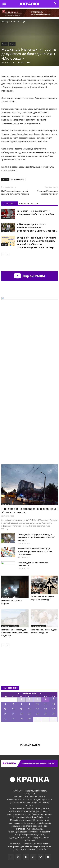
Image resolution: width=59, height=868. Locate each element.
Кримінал (6, 504)
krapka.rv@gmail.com (36, 846)
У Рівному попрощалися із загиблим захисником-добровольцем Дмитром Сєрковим (37, 228)
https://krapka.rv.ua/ (40, 817)
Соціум (12, 44)
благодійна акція (18, 180)
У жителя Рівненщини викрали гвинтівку (47, 192)
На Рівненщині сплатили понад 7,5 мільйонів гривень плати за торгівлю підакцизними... (35, 551)
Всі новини (11, 661)
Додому (5, 22)
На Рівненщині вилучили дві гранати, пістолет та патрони (15, 192)
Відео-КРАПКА (29, 276)
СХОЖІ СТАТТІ (10, 204)
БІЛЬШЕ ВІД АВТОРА (29, 204)
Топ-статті (6, 218)
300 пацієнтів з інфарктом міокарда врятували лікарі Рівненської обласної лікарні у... (36, 537)
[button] (55, 4)
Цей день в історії (38, 626)
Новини (5, 44)
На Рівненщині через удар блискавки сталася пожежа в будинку (15, 633)
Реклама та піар (30, 745)
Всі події (29, 731)
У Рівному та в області (10, 597)
